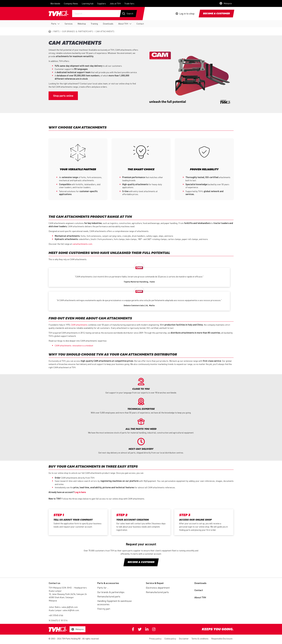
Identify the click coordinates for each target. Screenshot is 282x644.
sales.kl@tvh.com (71, 610)
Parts (54, 24)
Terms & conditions (200, 639)
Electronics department (158, 588)
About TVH (123, 24)
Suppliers (102, 3)
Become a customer (216, 14)
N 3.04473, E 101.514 (58, 620)
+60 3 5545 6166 (56, 615)
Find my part (104, 609)
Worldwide (55, 3)
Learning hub (88, 3)
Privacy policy (155, 639)
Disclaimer (184, 639)
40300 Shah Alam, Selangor (61, 597)
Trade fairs (129, 3)
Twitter (140, 629)
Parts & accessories (108, 583)
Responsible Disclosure (222, 639)
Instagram (154, 629)
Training (94, 24)
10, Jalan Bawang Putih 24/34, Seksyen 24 (68, 594)
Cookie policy (170, 639)
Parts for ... (103, 588)
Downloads (108, 24)
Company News (71, 3)
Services (69, 24)
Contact (140, 24)
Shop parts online (63, 96)
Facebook (133, 629)
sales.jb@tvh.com (70, 607)
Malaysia (53, 601)
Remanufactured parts (109, 597)
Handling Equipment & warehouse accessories (114, 603)
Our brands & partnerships (78, 31)
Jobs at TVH (115, 3)
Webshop (82, 24)
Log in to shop (187, 14)
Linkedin (147, 629)
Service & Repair (155, 583)
